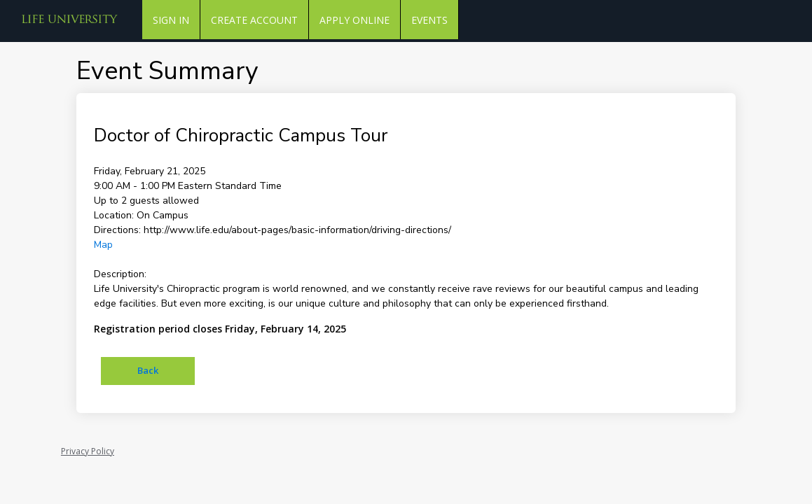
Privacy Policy (88, 451)
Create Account (254, 20)
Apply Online (355, 20)
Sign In (171, 20)
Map (103, 245)
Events (429, 20)
